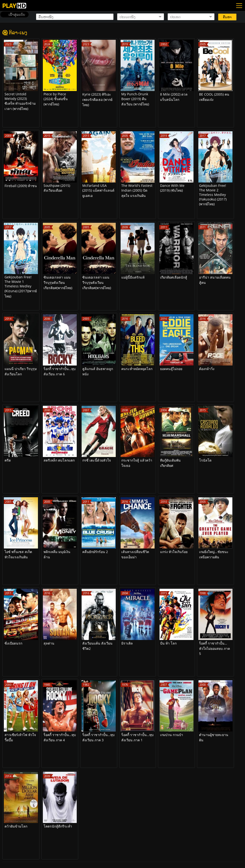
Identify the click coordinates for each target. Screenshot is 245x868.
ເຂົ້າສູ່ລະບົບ (17, 14)
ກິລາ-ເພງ (18, 32)
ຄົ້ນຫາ (227, 17)
